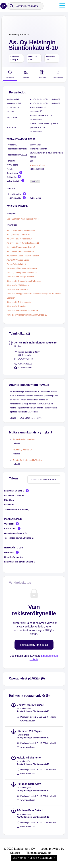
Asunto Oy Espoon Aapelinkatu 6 (21, 247)
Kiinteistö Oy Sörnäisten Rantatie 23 (22, 311)
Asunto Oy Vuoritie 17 (22, 450)
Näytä (35, 181)
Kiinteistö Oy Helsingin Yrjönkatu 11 (22, 277)
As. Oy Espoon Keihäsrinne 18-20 (21, 230)
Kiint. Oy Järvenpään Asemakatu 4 (22, 272)
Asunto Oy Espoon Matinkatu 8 (20, 251)
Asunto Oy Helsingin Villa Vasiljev (27, 460)
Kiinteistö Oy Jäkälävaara (18, 285)
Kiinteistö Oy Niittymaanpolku (19, 302)
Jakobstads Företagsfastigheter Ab (22, 268)
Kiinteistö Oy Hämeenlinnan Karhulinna (24, 281)
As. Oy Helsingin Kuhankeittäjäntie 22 (23, 243)
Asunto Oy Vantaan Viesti (18, 260)
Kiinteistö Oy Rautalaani (17, 306)
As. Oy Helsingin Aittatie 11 (18, 235)
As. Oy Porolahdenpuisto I (24, 439)
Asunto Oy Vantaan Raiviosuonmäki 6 (23, 256)
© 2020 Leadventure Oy (19, 849)
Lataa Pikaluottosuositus (44, 480)
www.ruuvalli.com (38, 165)
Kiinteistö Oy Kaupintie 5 (17, 289)
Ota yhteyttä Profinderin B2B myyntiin (34, 858)
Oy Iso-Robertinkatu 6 (16, 264)
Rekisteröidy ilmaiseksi (34, 645)
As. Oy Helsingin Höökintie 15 (20, 239)
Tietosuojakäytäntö (39, 853)
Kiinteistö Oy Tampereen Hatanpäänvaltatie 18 (27, 315)
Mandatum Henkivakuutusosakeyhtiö (23, 219)
